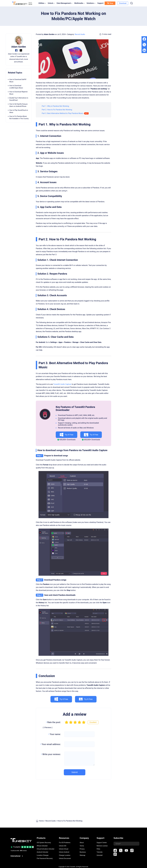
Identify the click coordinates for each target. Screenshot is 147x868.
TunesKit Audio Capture (62, 384)
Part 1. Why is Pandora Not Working (55, 106)
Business (83, 852)
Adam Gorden (49, 34)
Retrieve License (102, 846)
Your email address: (51, 744)
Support (100, 3)
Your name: (55, 734)
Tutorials (100, 852)
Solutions (91, 3)
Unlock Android (64, 852)
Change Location (65, 855)
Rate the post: (53, 722)
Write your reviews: (51, 754)
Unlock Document (65, 858)
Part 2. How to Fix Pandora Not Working (57, 110)
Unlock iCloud (64, 849)
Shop (110, 3)
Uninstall (100, 855)
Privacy (82, 849)
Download (123, 3)
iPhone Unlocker (42, 846)
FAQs (98, 849)
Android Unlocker (43, 852)
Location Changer (43, 855)
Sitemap (82, 855)
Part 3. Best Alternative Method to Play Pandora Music (62, 113)
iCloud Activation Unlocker (46, 849)
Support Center (102, 843)
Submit (75, 772)
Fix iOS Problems (65, 843)
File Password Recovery (45, 858)
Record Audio (80, 34)
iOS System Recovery (44, 843)
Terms (82, 846)
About (82, 843)
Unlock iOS (63, 846)
